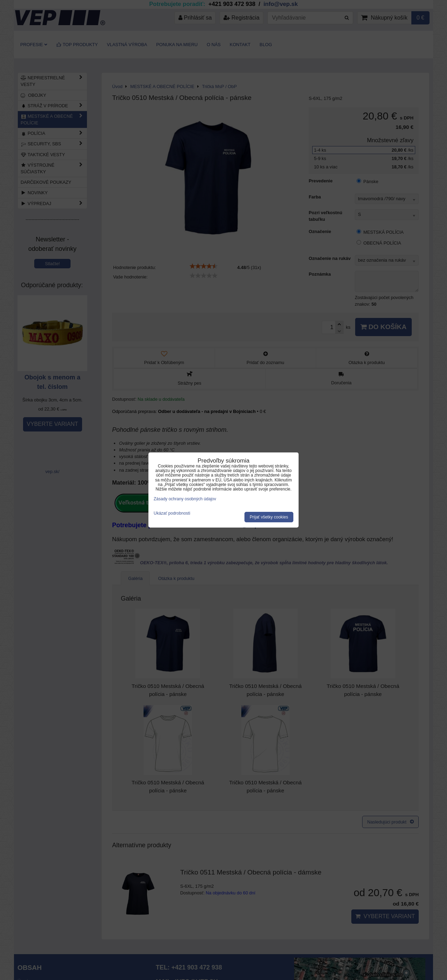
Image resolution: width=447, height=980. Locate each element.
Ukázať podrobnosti (172, 513)
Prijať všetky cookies (269, 517)
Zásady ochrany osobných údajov (185, 499)
